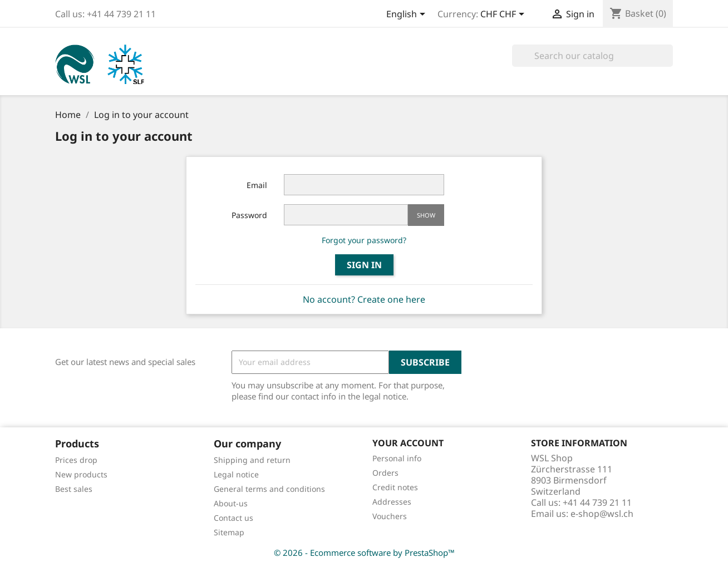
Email (257, 185)
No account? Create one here (364, 299)
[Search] (592, 56)
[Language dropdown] (408, 15)
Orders (385, 473)
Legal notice (236, 474)
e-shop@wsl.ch (602, 514)
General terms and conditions (269, 489)
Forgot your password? (364, 240)
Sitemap (229, 532)
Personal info (397, 458)
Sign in (364, 265)
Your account (408, 443)
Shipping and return (252, 460)
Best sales (74, 489)
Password (249, 215)
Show (426, 215)
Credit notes (395, 487)
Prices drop (76, 460)
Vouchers (390, 516)
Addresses (392, 502)
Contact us (233, 518)
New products (81, 474)
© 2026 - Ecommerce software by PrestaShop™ (364, 553)
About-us (231, 503)
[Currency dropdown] (504, 15)
